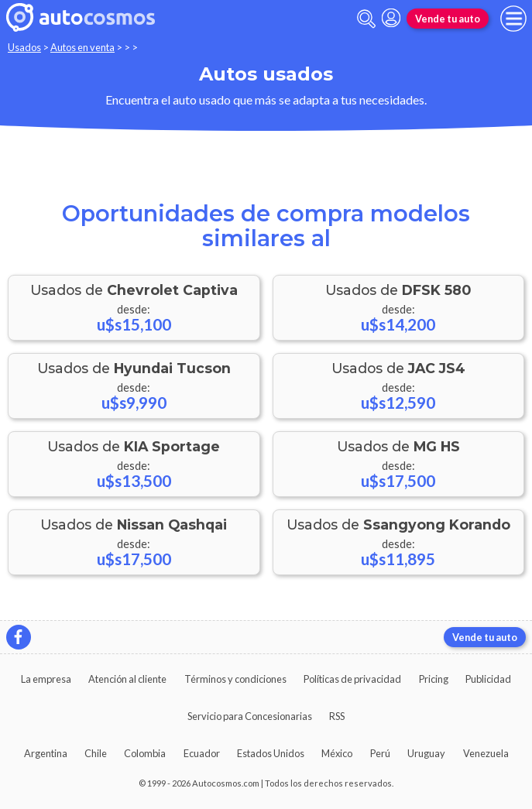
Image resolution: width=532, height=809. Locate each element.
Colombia (145, 753)
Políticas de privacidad (352, 679)
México (337, 753)
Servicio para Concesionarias (250, 716)
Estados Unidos (271, 753)
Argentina (46, 753)
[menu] (513, 19)
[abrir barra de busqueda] (366, 19)
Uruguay (426, 753)
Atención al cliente (127, 679)
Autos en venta (82, 47)
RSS (337, 716)
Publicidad (488, 679)
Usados (24, 47)
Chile (96, 753)
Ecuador (202, 753)
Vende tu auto (448, 19)
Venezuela (486, 753)
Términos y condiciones (235, 679)
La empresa (46, 679)
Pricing (434, 679)
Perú (380, 753)
